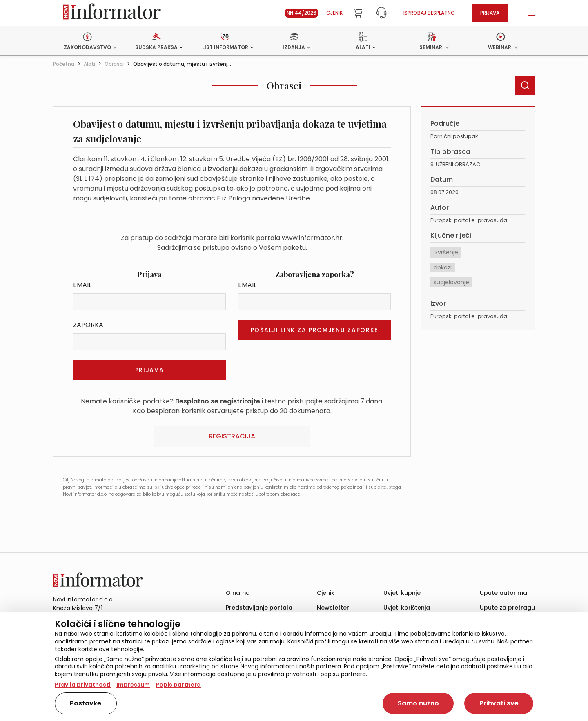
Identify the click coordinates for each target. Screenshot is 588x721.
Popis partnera (178, 685)
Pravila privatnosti (83, 685)
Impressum (133, 685)
